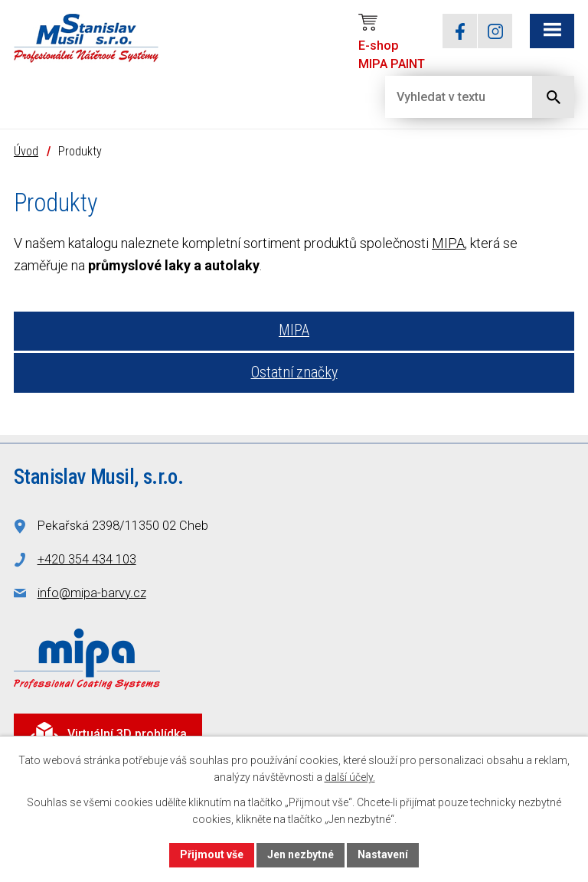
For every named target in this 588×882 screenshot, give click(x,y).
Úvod (26, 151)
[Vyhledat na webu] (446, 97)
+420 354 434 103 (87, 559)
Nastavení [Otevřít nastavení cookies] (383, 854)
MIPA (448, 243)
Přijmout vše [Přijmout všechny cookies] (212, 854)
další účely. (350, 778)
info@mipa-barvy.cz (92, 593)
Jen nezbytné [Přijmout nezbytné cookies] (301, 854)
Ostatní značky (294, 372)
